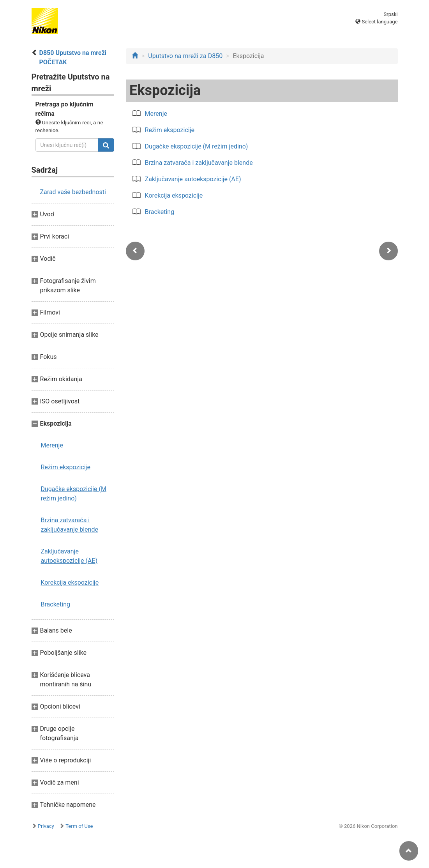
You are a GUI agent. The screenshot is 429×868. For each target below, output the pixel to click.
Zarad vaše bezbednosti (73, 192)
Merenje (52, 445)
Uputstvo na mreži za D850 (185, 56)
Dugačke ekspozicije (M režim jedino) (74, 494)
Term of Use (79, 826)
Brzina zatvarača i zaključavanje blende (70, 525)
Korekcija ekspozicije (70, 582)
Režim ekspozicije (66, 467)
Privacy (46, 826)
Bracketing (56, 604)
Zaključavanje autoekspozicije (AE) (69, 556)
